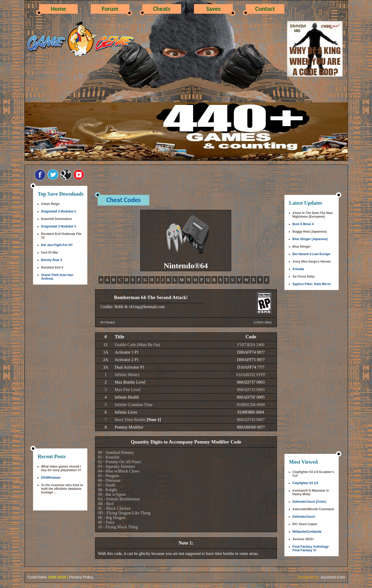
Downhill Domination (56, 219)
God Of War (50, 253)
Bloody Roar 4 (52, 260)
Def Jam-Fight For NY (57, 245)
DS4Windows (51, 478)
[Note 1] (154, 420)
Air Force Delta (303, 277)
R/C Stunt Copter (305, 524)
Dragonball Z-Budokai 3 (59, 211)
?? (263, 352)
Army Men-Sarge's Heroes (312, 262)
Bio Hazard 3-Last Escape (311, 254)
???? (261, 367)
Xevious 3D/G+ (303, 539)
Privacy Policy (81, 577)
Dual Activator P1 (130, 367)
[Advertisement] (60, 367)
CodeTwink (37, 577)
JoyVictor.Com (333, 577)
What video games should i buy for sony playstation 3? (61, 468)
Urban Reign (50, 204)
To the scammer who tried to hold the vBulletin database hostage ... (62, 489)
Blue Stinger (302, 247)
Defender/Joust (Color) (309, 502)
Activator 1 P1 (127, 352)
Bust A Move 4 (303, 224)
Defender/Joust (304, 517)
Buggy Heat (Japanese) (310, 232)
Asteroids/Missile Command (313, 509)
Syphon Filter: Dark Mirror (312, 284)
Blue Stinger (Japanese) (310, 239)
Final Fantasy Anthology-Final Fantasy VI (311, 548)
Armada (298, 269)
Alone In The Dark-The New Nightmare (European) (312, 215)
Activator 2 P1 (127, 360)
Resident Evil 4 (52, 268)
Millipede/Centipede (307, 532)
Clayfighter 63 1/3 (305, 483)
